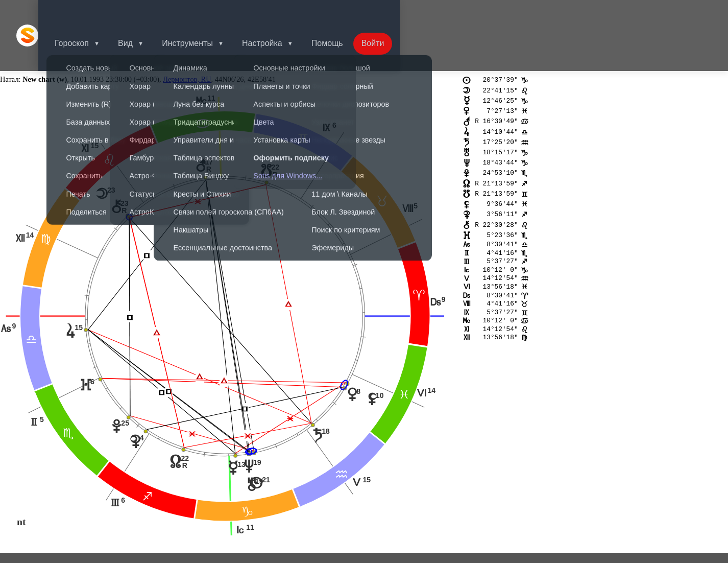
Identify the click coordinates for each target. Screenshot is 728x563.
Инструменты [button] (204, 13)
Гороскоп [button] (84, 13)
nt (21, 476)
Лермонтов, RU (187, 34)
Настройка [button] (281, 13)
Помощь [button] (348, 13)
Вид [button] (140, 13)
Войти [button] (395, 13)
